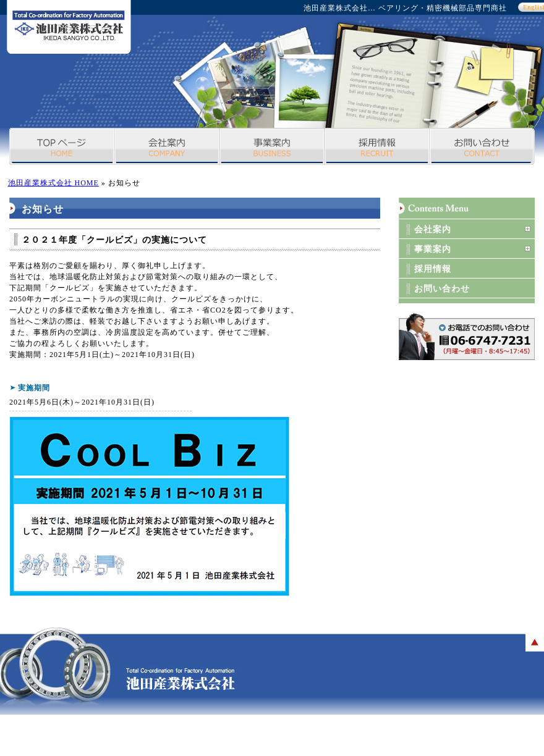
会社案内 (167, 146)
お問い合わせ (482, 146)
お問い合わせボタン (467, 337)
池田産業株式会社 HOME (53, 183)
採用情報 (377, 146)
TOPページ (62, 146)
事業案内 (272, 146)
